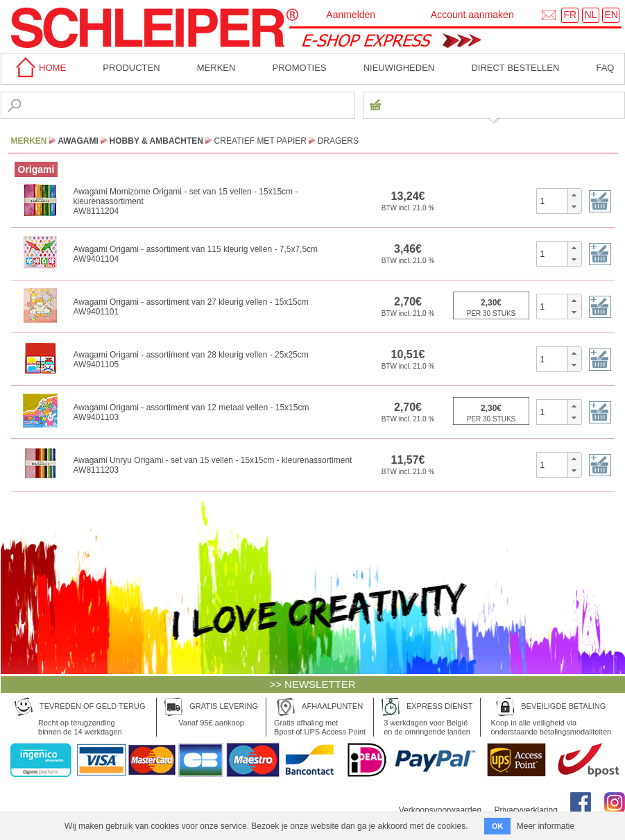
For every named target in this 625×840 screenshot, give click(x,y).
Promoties (300, 68)
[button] (574, 195)
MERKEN (216, 68)
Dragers (338, 141)
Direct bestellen (515, 68)
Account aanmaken (472, 15)
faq (605, 68)
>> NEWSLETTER (312, 684)
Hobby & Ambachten (156, 141)
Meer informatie (546, 826)
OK (498, 826)
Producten (131, 68)
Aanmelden (351, 15)
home (39, 68)
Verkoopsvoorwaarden (440, 810)
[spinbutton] (553, 201)
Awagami (78, 141)
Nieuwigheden (399, 68)
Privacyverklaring (525, 810)
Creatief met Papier (260, 141)
